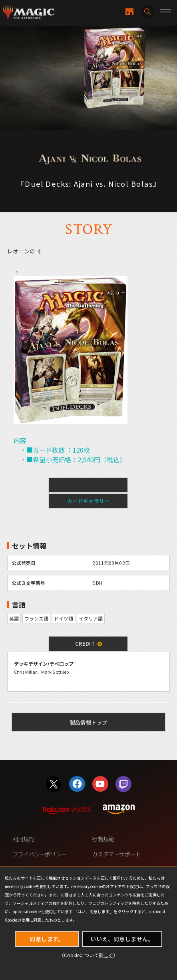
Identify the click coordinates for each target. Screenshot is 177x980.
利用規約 (23, 839)
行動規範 (103, 839)
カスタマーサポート (116, 854)
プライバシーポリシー (40, 854)
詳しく (106, 955)
